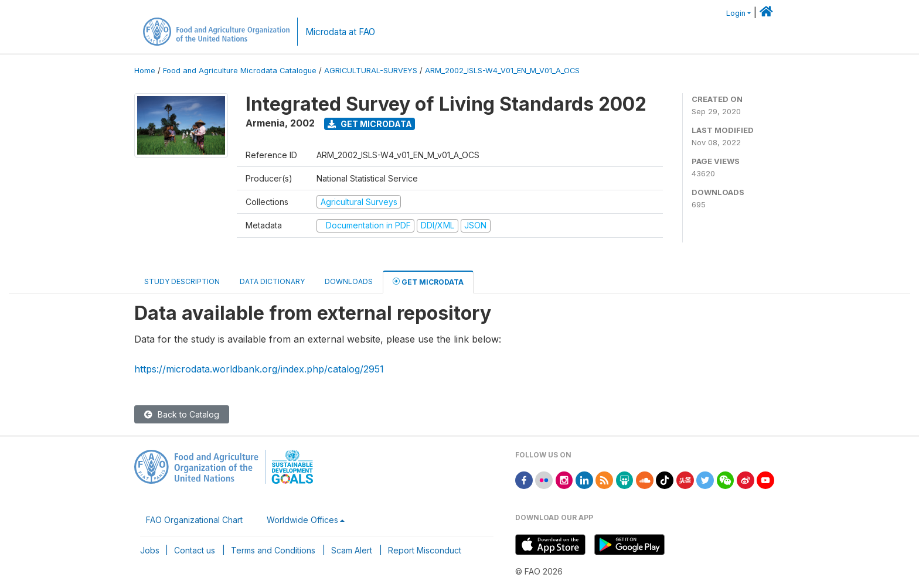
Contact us (195, 550)
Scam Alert (352, 550)
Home (145, 71)
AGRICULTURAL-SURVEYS (371, 71)
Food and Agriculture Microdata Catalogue (240, 71)
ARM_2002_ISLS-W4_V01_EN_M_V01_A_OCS (502, 71)
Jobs (150, 550)
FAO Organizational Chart (194, 520)
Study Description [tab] (182, 281)
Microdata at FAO (340, 32)
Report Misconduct (425, 550)
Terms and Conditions (273, 550)
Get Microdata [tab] (428, 281)
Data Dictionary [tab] (272, 281)
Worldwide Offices (302, 520)
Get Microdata (370, 124)
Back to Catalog (182, 414)
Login (736, 13)
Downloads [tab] (349, 281)
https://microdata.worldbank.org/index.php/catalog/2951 (259, 369)
